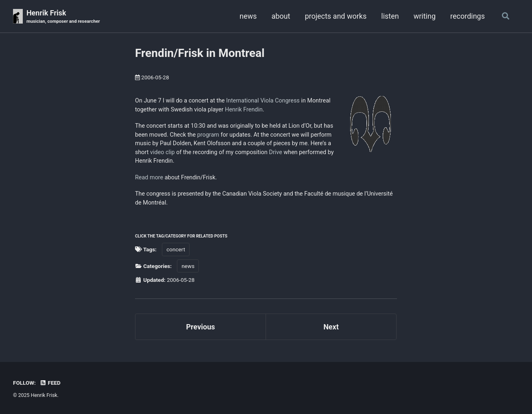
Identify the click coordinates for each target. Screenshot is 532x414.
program (208, 135)
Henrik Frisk (63, 17)
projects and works (336, 16)
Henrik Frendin (244, 110)
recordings (468, 16)
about (281, 16)
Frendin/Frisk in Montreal (200, 53)
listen (390, 16)
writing (425, 16)
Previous (201, 327)
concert (176, 249)
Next (331, 327)
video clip (162, 152)
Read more (149, 178)
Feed (50, 383)
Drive (275, 152)
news (248, 16)
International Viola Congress (263, 101)
